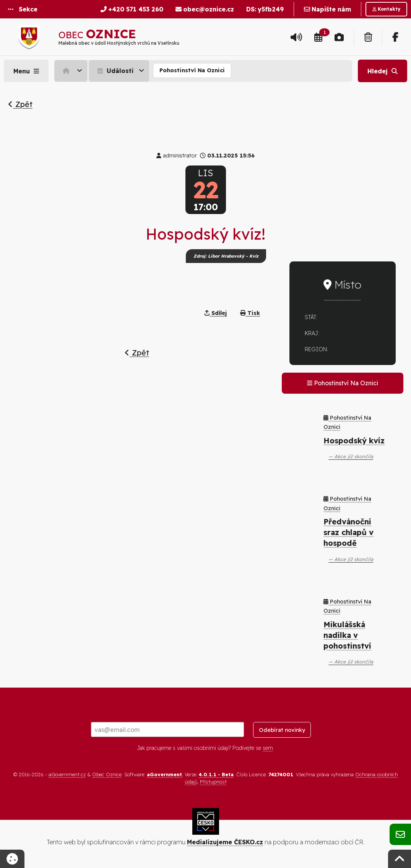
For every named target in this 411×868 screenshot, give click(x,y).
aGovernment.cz (67, 774)
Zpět (20, 104)
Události (115, 71)
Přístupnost (213, 782)
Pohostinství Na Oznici (192, 70)
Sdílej (216, 313)
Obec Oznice (107, 774)
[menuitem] (72, 71)
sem (268, 748)
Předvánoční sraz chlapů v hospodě (348, 532)
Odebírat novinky (282, 730)
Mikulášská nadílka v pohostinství (347, 635)
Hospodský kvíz (354, 440)
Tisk (250, 313)
